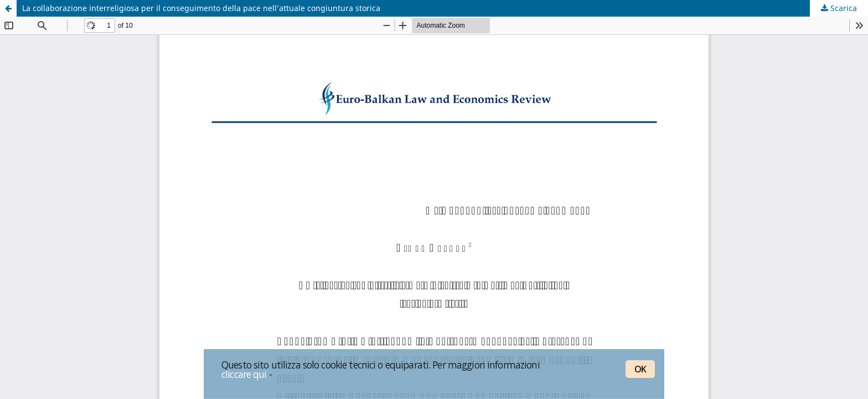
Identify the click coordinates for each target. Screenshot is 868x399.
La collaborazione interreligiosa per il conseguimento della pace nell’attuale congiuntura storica (201, 8)
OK (640, 369)
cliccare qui (244, 374)
